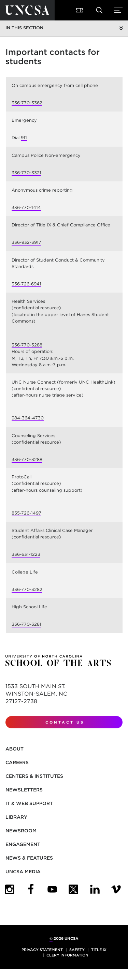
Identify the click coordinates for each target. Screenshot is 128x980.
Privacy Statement (42, 950)
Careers (17, 762)
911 (24, 138)
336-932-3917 (26, 242)
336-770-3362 (27, 103)
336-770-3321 (26, 173)
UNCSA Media (23, 872)
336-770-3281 (26, 624)
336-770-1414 (26, 207)
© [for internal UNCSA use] (51, 938)
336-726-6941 (26, 284)
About (15, 749)
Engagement (23, 844)
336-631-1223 (26, 554)
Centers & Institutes (34, 776)
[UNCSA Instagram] (10, 889)
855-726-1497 (26, 513)
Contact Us (65, 722)
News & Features (29, 858)
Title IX (99, 950)
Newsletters (24, 790)
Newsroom (21, 831)
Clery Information (67, 955)
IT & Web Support (29, 803)
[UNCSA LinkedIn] (95, 889)
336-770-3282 (27, 589)
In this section (24, 28)
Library (16, 817)
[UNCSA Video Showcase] (116, 889)
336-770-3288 (27, 345)
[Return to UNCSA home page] (27, 10)
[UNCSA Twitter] (73, 889)
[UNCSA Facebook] (31, 889)
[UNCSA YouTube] (52, 889)
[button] (80, 10)
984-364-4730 (28, 418)
